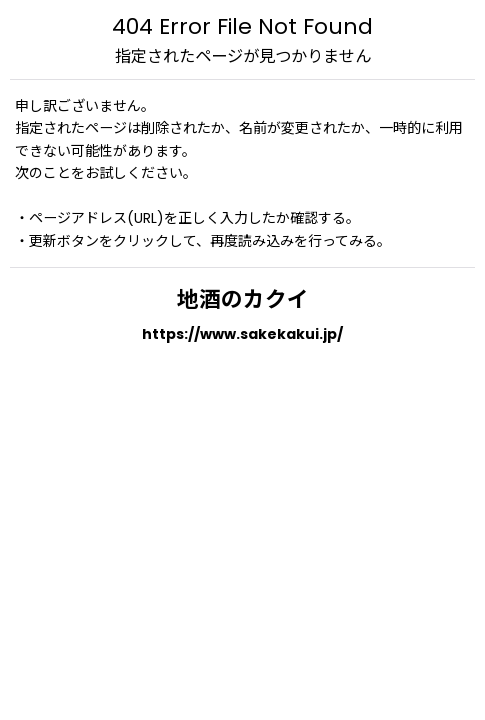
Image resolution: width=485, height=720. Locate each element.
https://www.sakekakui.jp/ (242, 334)
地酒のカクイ (243, 299)
